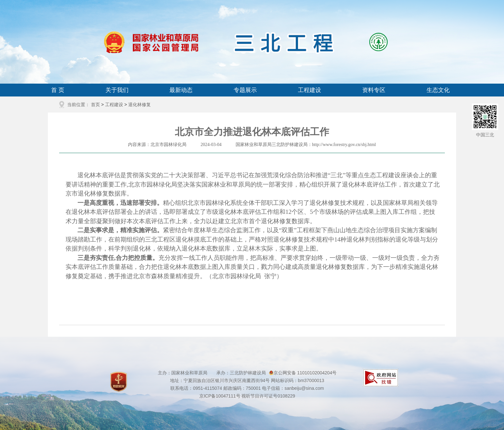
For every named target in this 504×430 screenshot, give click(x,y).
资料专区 (374, 90)
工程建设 (310, 90)
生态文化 (438, 90)
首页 (95, 105)
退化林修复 (139, 105)
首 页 (58, 90)
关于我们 (117, 90)
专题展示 (245, 90)
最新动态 (181, 90)
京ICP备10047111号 (220, 396)
